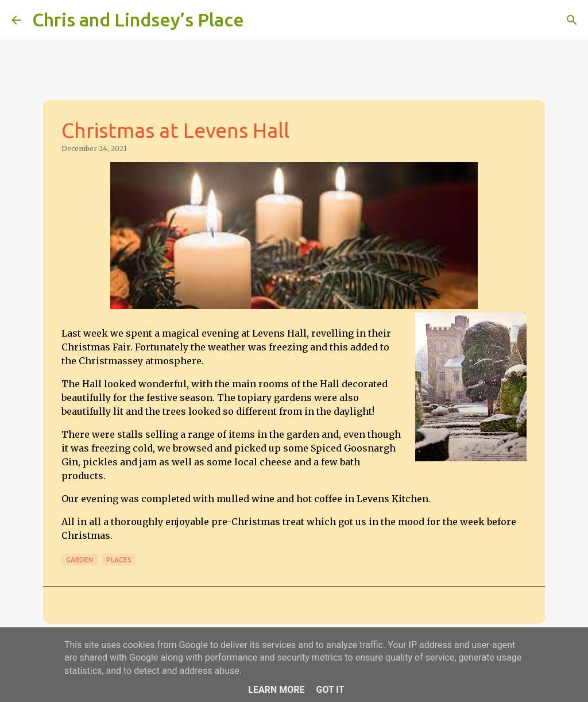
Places (119, 560)
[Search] (260, 20)
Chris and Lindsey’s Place (138, 20)
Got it (330, 690)
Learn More (276, 690)
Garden (80, 560)
